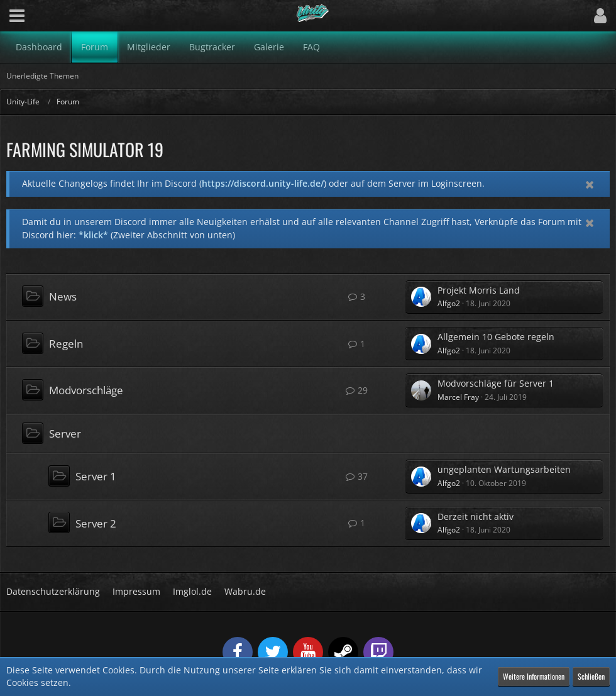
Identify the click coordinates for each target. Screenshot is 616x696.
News (63, 296)
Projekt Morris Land (479, 290)
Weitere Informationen (534, 676)
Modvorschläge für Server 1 (496, 383)
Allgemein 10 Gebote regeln (496, 337)
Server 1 (96, 476)
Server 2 (96, 523)
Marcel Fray (458, 397)
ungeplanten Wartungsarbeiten (504, 469)
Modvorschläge (86, 390)
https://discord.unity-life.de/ (263, 183)
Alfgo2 (449, 303)
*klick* (93, 235)
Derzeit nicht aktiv (476, 516)
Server (65, 434)
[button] (17, 16)
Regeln (66, 344)
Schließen (591, 676)
